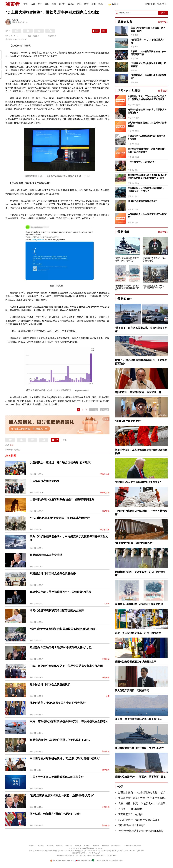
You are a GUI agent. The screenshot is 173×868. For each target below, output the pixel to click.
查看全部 (163, 22)
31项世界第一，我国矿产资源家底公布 (139, 820)
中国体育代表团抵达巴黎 (45, 481)
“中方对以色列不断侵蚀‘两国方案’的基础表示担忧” (60, 518)
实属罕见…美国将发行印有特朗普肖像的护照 (139, 604)
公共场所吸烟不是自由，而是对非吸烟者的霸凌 (147, 124)
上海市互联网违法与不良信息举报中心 (108, 860)
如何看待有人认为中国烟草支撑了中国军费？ (147, 216)
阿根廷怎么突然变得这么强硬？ (143, 201)
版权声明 (50, 845)
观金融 (71, 4)
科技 (86, 4)
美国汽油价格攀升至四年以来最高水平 (136, 662)
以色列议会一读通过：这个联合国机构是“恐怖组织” (61, 462)
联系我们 (32, 845)
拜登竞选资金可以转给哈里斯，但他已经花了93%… (60, 740)
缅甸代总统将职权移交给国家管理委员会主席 (57, 610)
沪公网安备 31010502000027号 (62, 860)
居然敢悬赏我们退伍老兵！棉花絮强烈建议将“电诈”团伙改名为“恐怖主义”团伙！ (147, 177)
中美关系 (106, 678)
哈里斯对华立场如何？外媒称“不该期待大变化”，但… (62, 647)
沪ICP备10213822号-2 (37, 851)
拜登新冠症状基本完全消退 (46, 555)
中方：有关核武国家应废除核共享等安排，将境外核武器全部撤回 (69, 721)
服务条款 (59, 845)
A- (12, 36)
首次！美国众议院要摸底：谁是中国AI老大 (138, 633)
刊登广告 (69, 845)
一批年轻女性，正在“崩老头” (142, 162)
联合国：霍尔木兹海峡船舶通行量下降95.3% (139, 719)
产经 (79, 4)
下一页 (94, 410)
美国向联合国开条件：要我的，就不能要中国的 (148, 29)
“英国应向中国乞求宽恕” (128, 421)
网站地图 (96, 845)
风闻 (33, 4)
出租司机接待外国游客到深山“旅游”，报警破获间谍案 (62, 499)
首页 (26, 4)
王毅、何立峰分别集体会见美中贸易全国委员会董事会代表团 (66, 666)
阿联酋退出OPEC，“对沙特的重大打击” (148, 41)
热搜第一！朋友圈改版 (130, 809)
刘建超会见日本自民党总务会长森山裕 (53, 573)
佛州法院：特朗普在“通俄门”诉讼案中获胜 (55, 814)
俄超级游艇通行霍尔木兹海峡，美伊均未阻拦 (139, 748)
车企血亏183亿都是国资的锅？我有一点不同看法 (147, 137)
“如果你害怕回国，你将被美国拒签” (134, 543)
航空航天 (106, 770)
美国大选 (106, 752)
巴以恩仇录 (105, 474)
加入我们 (87, 845)
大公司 (107, 604)
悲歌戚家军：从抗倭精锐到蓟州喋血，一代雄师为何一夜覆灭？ (147, 190)
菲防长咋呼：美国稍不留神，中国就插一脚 (138, 392)
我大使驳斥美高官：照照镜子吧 (132, 690)
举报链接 (105, 845)
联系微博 (78, 845)
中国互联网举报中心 (83, 860)
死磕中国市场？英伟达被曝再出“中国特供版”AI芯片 (60, 592)
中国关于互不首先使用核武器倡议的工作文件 (57, 777)
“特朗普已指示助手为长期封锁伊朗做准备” (138, 482)
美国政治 (106, 659)
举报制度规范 (116, 845)
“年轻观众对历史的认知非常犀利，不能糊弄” (148, 65)
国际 (47, 4)
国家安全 (106, 511)
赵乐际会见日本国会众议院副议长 (50, 684)
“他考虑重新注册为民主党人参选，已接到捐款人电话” (62, 795)
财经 (40, 4)
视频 (101, 4)
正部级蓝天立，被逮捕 (130, 814)
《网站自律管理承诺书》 (133, 845)
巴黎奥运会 (105, 493)
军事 (54, 4)
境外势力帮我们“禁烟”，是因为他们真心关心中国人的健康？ (147, 150)
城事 (94, 4)
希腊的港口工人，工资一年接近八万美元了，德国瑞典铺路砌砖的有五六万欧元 (147, 98)
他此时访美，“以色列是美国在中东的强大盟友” (58, 703)
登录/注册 (162, 4)
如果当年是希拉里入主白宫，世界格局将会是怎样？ (147, 111)
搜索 (163, 13)
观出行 (62, 4)
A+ (18, 36)
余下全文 (104, 410)
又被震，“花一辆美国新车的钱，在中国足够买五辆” (148, 53)
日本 (108, 696)
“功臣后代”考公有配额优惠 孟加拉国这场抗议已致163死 (63, 629)
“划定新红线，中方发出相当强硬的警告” (148, 77)
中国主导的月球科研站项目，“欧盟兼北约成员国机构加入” (65, 758)
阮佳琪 (15, 20)
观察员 (114, 4)
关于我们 (41, 845)
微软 (12, 445)
